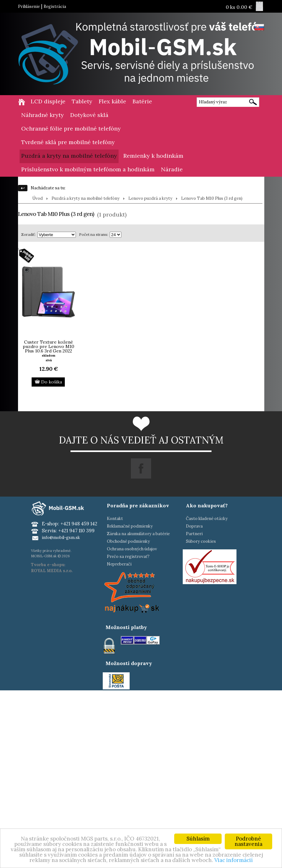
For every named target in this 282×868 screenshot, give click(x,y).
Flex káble (112, 101)
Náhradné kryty (43, 115)
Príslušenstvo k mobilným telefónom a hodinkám (88, 169)
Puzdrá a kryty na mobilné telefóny (69, 156)
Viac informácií (233, 860)
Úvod (37, 198)
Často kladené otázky (207, 519)
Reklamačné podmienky (130, 526)
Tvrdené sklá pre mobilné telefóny (68, 142)
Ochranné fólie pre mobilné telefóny (71, 128)
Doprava (194, 526)
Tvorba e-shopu (48, 565)
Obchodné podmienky (128, 541)
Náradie (172, 169)
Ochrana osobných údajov (132, 549)
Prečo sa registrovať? (128, 556)
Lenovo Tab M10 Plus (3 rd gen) (212, 198)
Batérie (142, 101)
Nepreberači (119, 564)
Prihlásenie (29, 6)
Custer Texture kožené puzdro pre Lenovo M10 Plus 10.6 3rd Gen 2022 (49, 346)
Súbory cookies (201, 541)
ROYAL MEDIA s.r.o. (52, 571)
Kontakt (115, 519)
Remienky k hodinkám (153, 156)
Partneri (194, 534)
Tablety (82, 101)
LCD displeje (48, 101)
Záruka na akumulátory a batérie (138, 534)
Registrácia (55, 6)
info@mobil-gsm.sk (61, 538)
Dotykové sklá (89, 115)
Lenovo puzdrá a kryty (150, 198)
